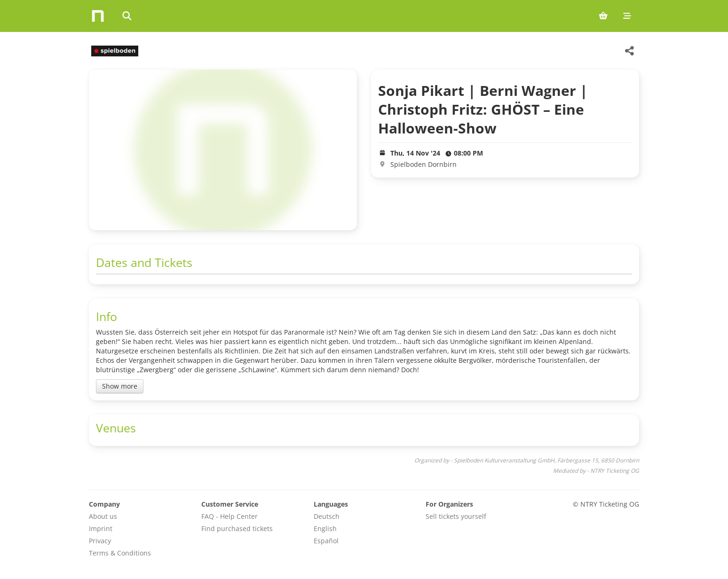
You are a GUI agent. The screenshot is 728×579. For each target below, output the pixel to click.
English (325, 528)
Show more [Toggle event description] (120, 386)
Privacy (100, 541)
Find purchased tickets (237, 528)
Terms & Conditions (120, 553)
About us (103, 516)
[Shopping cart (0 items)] (603, 16)
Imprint (101, 528)
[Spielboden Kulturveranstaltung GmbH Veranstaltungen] (114, 51)
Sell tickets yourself (456, 516)
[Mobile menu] (627, 16)
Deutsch (327, 516)
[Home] (98, 16)
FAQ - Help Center (229, 516)
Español (326, 541)
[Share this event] (630, 51)
